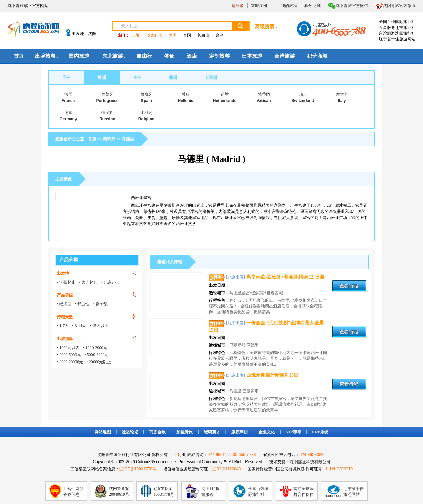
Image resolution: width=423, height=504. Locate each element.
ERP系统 (320, 432)
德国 (68, 113)
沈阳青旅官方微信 (352, 6)
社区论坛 (130, 432)
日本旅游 (252, 56)
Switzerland (303, 101)
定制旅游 (219, 56)
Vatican (264, 101)
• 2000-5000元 (69, 355)
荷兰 (225, 94)
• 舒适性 (82, 304)
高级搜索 (265, 27)
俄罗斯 (107, 113)
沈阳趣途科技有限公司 (310, 462)
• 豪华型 (100, 304)
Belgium (146, 119)
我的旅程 (289, 6)
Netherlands (225, 101)
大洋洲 (211, 78)
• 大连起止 (88, 282)
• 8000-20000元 (70, 362)
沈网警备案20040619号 (119, 492)
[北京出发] (236, 277)
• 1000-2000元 (95, 348)
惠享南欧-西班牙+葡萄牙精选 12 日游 (285, 277)
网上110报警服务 (210, 492)
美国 (173, 35)
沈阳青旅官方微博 (399, 6)
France (68, 101)
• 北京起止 (110, 282)
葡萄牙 (107, 94)
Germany (68, 119)
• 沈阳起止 (66, 282)
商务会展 (157, 432)
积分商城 (312, 6)
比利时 (147, 113)
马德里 (128, 139)
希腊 (186, 94)
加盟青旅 (185, 432)
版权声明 (239, 432)
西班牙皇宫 (141, 198)
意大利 (342, 94)
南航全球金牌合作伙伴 (304, 492)
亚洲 (66, 78)
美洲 (137, 78)
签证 (169, 56)
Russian (107, 119)
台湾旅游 (285, 56)
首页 (19, 56)
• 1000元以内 (68, 348)
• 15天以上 (99, 326)
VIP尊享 (294, 432)
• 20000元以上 (99, 362)
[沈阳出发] (236, 323)
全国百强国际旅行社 (258, 492)
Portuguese (107, 101)
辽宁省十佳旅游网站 (354, 492)
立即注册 (259, 6)
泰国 (187, 35)
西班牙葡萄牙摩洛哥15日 (272, 375)
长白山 (203, 35)
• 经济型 (64, 304)
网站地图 (103, 432)
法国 (68, 94)
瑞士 (303, 94)
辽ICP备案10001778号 (164, 492)
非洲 (173, 78)
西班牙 (147, 94)
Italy (342, 101)
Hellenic (185, 101)
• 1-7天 (63, 326)
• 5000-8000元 (96, 355)
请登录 (238, 6)
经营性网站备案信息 (73, 492)
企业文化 (267, 432)
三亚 (136, 35)
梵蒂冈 (264, 94)
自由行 (144, 56)
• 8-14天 (79, 326)
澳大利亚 (154, 35)
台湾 (220, 35)
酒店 (192, 56)
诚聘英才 (212, 432)
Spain (146, 101)
